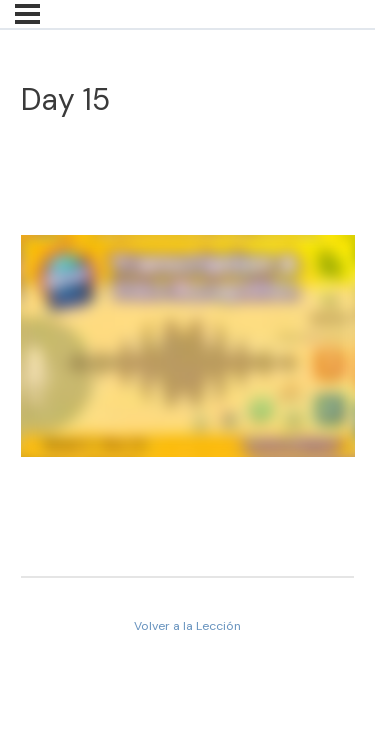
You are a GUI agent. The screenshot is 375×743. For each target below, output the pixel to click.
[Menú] (27, 14)
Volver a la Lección (187, 626)
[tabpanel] (188, 349)
